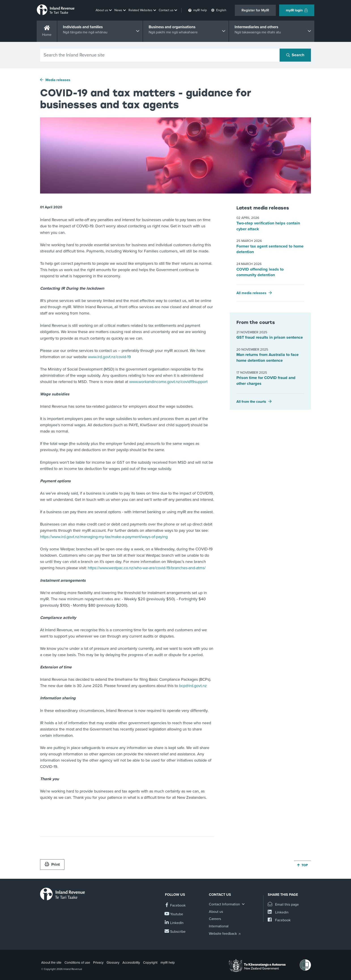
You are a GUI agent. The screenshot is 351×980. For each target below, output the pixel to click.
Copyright (150, 963)
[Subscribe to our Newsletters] (175, 932)
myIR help (168, 963)
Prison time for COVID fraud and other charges (266, 381)
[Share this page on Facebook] (279, 920)
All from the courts (251, 402)
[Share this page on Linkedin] (278, 912)
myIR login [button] (297, 10)
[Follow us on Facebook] (175, 906)
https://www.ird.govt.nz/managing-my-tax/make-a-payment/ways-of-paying (104, 537)
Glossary (113, 963)
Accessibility (131, 963)
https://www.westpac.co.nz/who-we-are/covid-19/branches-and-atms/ (147, 568)
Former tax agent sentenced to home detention (270, 249)
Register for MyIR (255, 10)
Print (52, 864)
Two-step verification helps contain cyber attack (268, 226)
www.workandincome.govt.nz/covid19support (168, 382)
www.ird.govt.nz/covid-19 (109, 357)
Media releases (58, 80)
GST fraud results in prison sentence (270, 337)
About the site (51, 963)
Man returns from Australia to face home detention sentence (268, 358)
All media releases (251, 293)
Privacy (98, 963)
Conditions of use (77, 963)
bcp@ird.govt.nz (193, 686)
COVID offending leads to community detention (260, 272)
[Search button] (295, 55)
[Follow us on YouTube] (174, 914)
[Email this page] (283, 905)
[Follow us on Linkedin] (174, 923)
